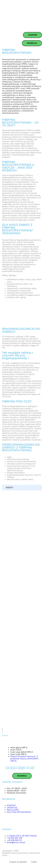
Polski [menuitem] (34, 862)
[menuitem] (17, 862)
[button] (22, 729)
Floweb (11, 855)
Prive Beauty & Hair (28, 851)
